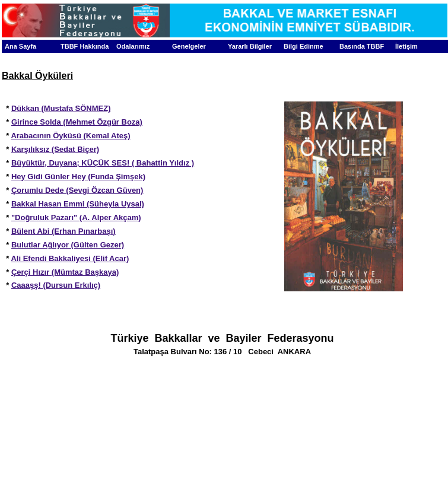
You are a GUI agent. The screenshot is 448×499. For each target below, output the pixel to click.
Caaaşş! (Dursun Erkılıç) (56, 285)
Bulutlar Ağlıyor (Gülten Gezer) (68, 245)
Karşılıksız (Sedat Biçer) (55, 149)
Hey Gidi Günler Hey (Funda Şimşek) (78, 177)
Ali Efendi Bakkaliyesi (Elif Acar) (70, 258)
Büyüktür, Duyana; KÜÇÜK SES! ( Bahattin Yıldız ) (103, 163)
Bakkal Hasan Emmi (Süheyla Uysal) (78, 204)
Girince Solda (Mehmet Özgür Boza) (77, 122)
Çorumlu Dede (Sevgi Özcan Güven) (77, 190)
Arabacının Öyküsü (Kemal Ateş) (70, 136)
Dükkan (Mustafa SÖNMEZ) (61, 108)
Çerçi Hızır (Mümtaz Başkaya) (65, 272)
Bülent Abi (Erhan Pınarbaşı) (63, 231)
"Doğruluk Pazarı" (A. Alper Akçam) (76, 217)
